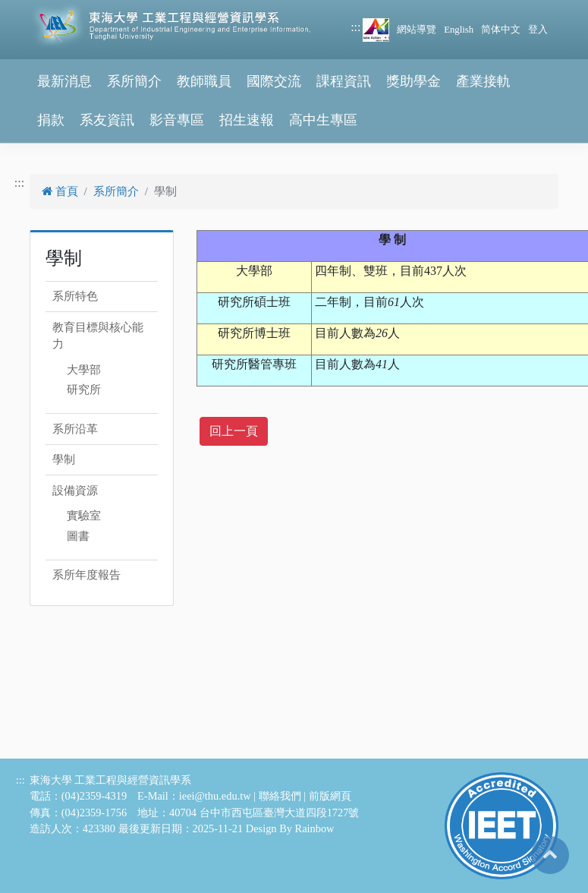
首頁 (60, 191)
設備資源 (75, 491)
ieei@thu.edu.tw (215, 796)
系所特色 (75, 296)
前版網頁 (330, 796)
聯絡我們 (280, 796)
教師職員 (204, 81)
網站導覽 (417, 30)
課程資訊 (344, 81)
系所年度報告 (86, 575)
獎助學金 (413, 81)
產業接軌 (483, 81)
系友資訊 (107, 120)
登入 (538, 30)
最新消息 (64, 81)
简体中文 (501, 30)
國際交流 (274, 81)
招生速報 (247, 120)
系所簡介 (134, 81)
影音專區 (177, 120)
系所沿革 (75, 429)
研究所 (84, 390)
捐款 (51, 120)
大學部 (84, 370)
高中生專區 (323, 120)
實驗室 (84, 516)
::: (355, 27)
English (459, 30)
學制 (64, 459)
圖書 (78, 536)
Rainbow (315, 828)
